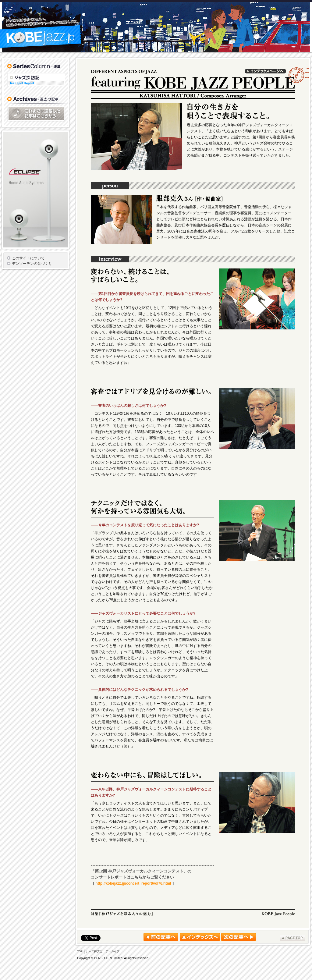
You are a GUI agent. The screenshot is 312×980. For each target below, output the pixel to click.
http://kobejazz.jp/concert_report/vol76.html (133, 883)
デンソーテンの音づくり (32, 264)
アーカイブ (113, 951)
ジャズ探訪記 (36, 80)
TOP (80, 951)
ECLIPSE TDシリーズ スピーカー (36, 190)
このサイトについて (28, 258)
